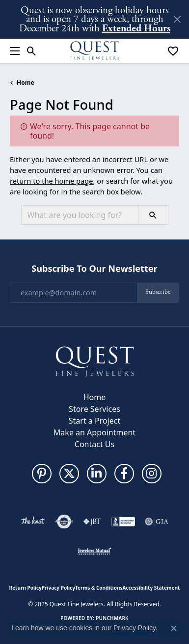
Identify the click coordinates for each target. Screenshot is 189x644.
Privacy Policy (58, 588)
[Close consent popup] (174, 628)
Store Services (94, 409)
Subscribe (158, 292)
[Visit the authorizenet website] (64, 522)
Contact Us (94, 444)
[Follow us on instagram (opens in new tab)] (152, 474)
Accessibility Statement (151, 588)
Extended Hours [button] (136, 28)
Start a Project (94, 421)
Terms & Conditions (99, 588)
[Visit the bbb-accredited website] (123, 522)
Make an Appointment (94, 432)
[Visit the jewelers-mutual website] (94, 551)
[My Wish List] (173, 51)
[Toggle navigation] (12, 51)
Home (26, 83)
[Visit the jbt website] (92, 522)
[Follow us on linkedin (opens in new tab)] (97, 474)
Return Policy (26, 588)
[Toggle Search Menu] (32, 51)
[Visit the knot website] (33, 522)
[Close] (177, 19)
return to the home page (52, 181)
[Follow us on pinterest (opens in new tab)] (42, 474)
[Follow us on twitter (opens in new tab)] (69, 474)
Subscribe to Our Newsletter (94, 269)
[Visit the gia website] (157, 522)
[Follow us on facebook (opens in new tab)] (124, 474)
